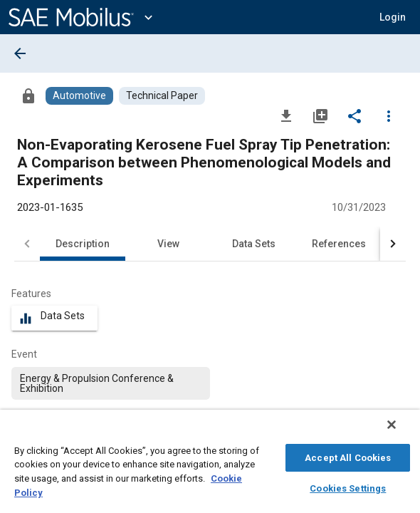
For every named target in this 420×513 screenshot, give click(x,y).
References (339, 244)
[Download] (286, 115)
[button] (393, 17)
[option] (111, 383)
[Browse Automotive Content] (79, 96)
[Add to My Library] (320, 115)
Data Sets (254, 244)
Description (83, 244)
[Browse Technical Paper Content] (162, 96)
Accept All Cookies (348, 456)
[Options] (389, 115)
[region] (210, 465)
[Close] (401, 432)
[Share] (355, 115)
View (168, 244)
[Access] (28, 95)
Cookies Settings (348, 486)
